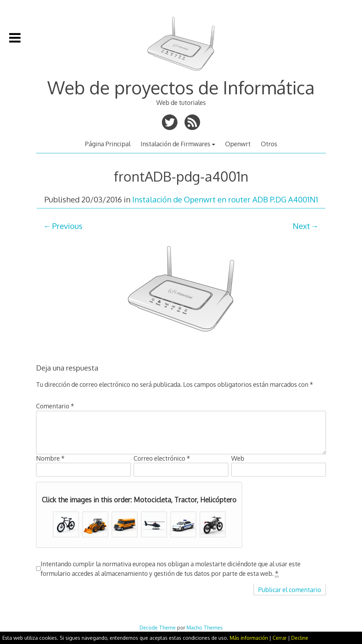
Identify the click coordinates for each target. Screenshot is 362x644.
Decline (300, 638)
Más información (249, 638)
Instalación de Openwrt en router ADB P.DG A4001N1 (225, 199)
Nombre (50, 458)
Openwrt (238, 144)
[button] (66, 524)
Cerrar (280, 638)
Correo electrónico (162, 458)
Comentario (55, 406)
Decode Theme (158, 627)
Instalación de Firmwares (176, 144)
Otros (269, 144)
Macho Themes (205, 627)
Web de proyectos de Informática (181, 87)
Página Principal (108, 144)
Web (238, 458)
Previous (67, 226)
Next (301, 226)
